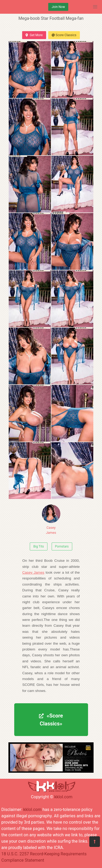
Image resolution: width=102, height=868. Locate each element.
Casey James (51, 520)
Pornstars (62, 546)
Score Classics (64, 35)
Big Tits (38, 546)
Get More (34, 35)
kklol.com (63, 797)
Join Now (58, 7)
